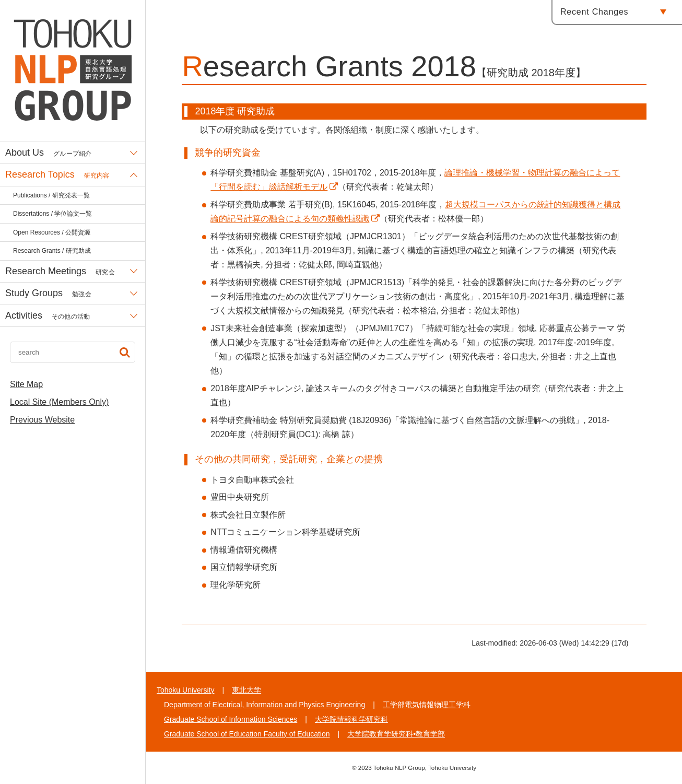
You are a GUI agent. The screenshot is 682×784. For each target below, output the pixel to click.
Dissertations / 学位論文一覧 (52, 214)
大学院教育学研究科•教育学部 (396, 734)
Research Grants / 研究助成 (52, 251)
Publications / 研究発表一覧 (51, 195)
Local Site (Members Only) (59, 402)
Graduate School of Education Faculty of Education (247, 734)
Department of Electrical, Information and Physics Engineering (264, 705)
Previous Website (42, 420)
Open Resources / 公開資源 (52, 232)
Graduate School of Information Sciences (231, 719)
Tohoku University (186, 690)
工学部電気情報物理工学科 (427, 705)
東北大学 (246, 690)
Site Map (26, 384)
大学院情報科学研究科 (351, 719)
